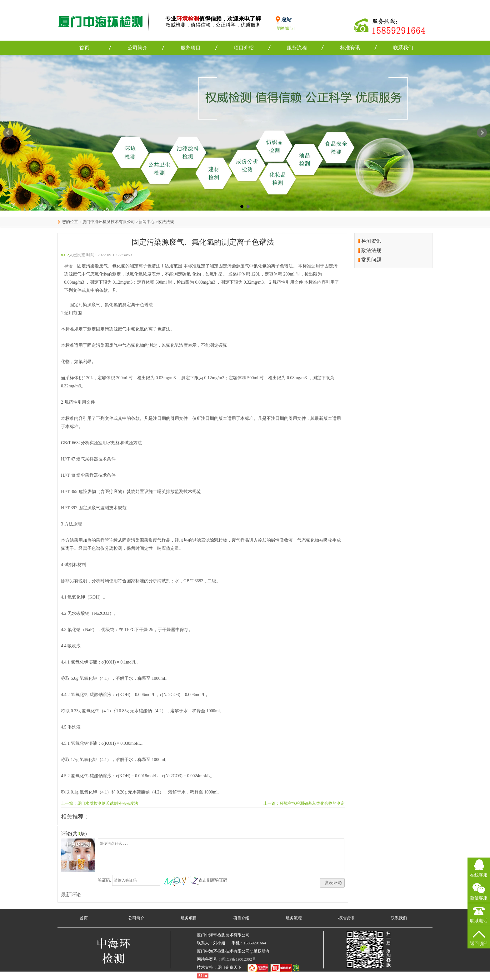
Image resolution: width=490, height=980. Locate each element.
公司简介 (137, 48)
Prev (8, 133)
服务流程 (297, 48)
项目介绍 (244, 48)
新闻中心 (147, 222)
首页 (84, 48)
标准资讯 (350, 48)
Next (482, 133)
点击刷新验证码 (213, 880)
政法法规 (166, 222)
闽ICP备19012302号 (239, 959)
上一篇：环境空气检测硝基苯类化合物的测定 (304, 803)
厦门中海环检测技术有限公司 (109, 222)
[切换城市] (285, 28)
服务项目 (191, 48)
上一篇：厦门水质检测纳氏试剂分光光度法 (100, 803)
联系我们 (403, 48)
